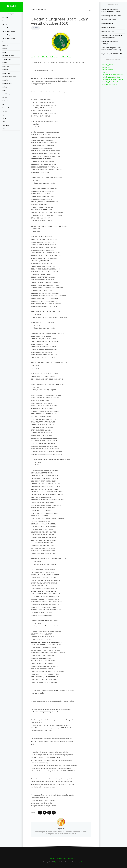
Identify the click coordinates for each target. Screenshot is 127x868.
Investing (5, 70)
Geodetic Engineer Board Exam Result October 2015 (60, 21)
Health (5, 63)
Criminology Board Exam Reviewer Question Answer (111, 11)
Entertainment (7, 42)
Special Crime (7, 115)
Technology (6, 125)
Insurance (6, 66)
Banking (5, 17)
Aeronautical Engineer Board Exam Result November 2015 (111, 49)
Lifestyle (5, 80)
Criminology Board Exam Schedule (112, 79)
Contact (53, 858)
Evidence (6, 45)
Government (6, 59)
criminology (6, 35)
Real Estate (6, 108)
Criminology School (9, 38)
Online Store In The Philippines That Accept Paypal (112, 37)
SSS (4, 122)
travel (5, 129)
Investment (6, 73)
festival (5, 49)
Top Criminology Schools (109, 84)
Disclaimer (72, 858)
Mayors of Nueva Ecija (109, 28)
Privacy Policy (62, 858)
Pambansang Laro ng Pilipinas (111, 16)
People (5, 97)
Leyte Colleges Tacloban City (112, 54)
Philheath (5, 101)
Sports (4, 118)
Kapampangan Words (9, 77)
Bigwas (56, 862)
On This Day (6, 94)
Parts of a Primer (107, 24)
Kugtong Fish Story (108, 32)
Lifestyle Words (7, 84)
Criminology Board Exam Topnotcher (113, 82)
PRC (4, 104)
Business (5, 21)
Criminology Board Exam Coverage (110, 43)
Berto (82, 862)
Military (5, 87)
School (5, 111)
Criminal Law (7, 28)
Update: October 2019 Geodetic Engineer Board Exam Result (51, 57)
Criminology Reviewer (108, 65)
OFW (4, 91)
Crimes (5, 24)
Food (4, 52)
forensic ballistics (8, 56)
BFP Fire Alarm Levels (109, 20)
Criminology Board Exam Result (111, 77)
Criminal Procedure (9, 31)
